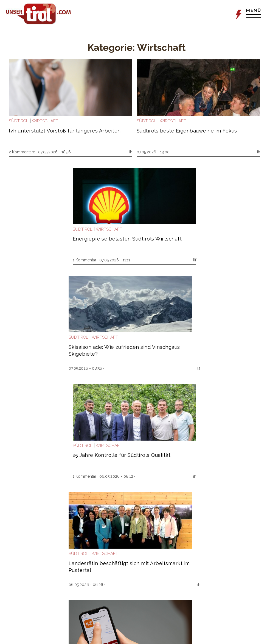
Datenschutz (211, 635)
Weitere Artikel (137, 609)
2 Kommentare (24, 152)
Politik (186, 446)
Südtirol (21, 121)
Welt (40, 337)
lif (254, 152)
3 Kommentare (108, 476)
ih (87, 152)
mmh (251, 368)
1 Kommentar (190, 152)
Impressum (187, 635)
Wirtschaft (47, 121)
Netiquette (234, 635)
